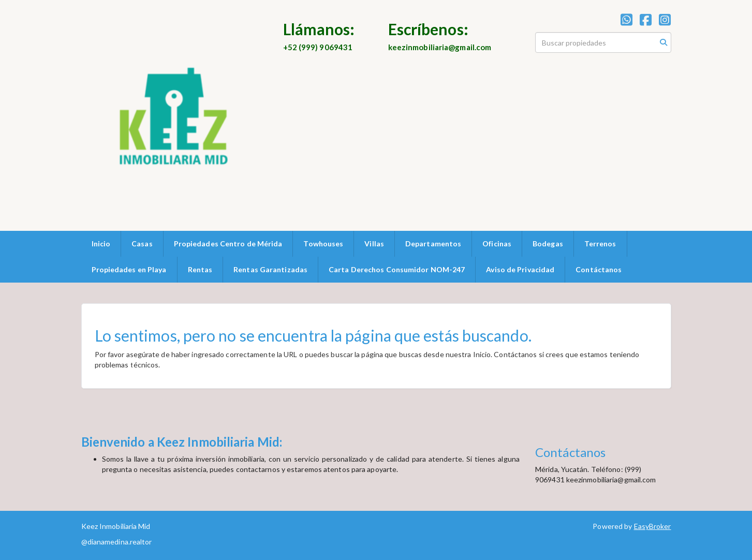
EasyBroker (653, 526)
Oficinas (497, 244)
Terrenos (600, 244)
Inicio (101, 244)
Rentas (200, 269)
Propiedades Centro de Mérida (228, 244)
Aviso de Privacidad (520, 269)
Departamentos (433, 244)
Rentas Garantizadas (270, 269)
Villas (374, 244)
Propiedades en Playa (129, 269)
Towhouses (323, 244)
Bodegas (548, 244)
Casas (142, 244)
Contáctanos (599, 269)
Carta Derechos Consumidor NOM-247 (397, 269)
